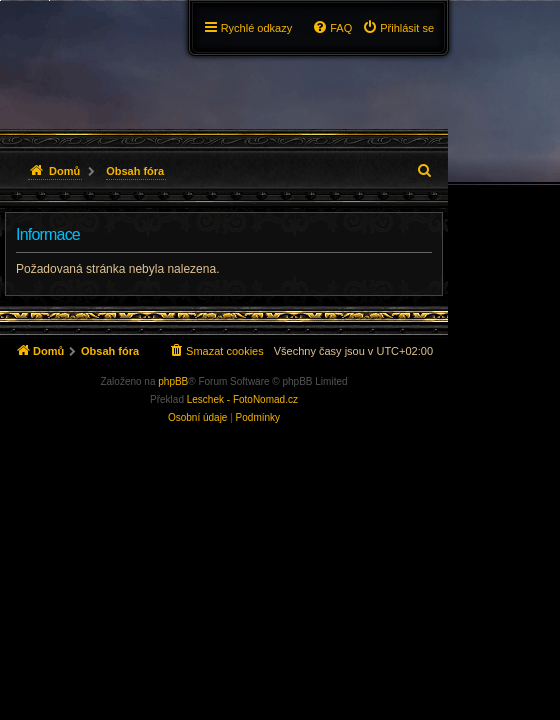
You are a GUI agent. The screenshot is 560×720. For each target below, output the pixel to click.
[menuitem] (398, 28)
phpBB (173, 381)
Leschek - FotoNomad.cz (242, 399)
